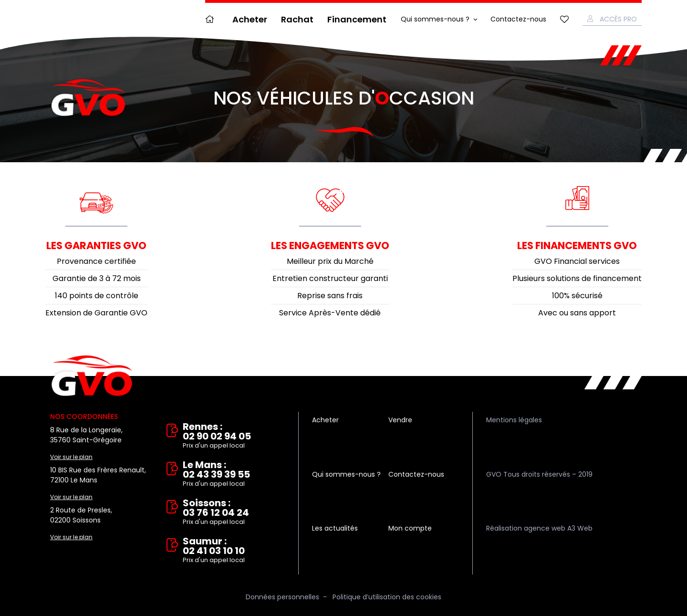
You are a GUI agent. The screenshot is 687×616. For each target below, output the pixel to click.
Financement (357, 19)
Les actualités (335, 528)
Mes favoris (564, 19)
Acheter (250, 19)
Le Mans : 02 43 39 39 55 (234, 474)
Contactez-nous (518, 19)
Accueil (212, 19)
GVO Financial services (577, 261)
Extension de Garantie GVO (96, 313)
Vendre (400, 420)
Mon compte (410, 528)
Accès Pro (618, 19)
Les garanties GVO (96, 245)
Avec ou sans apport (577, 313)
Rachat (297, 19)
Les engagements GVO (330, 245)
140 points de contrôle (97, 296)
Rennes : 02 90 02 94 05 (234, 436)
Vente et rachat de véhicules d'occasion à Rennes (92, 376)
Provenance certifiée (96, 261)
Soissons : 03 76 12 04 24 (234, 512)
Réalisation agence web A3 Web (539, 528)
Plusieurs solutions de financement (577, 278)
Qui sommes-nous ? (435, 19)
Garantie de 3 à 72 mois (97, 278)
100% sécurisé (577, 296)
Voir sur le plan (71, 457)
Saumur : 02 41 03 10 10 (234, 551)
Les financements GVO (577, 245)
